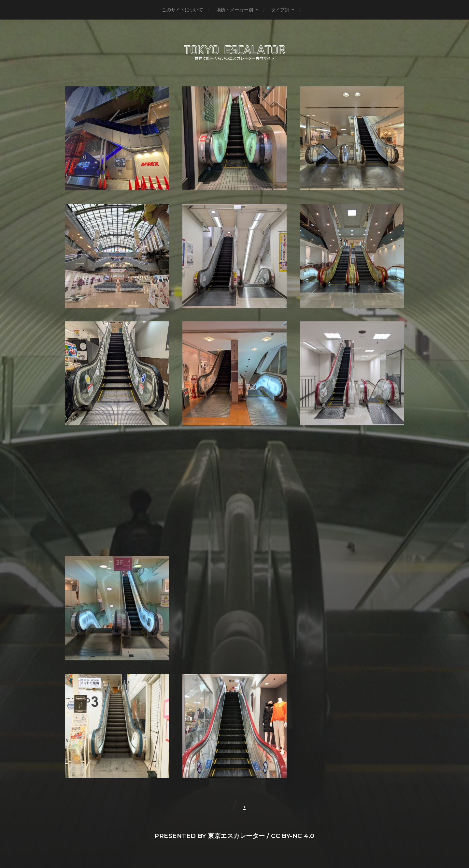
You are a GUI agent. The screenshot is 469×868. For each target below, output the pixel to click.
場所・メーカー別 (235, 10)
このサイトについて (183, 10)
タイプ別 (280, 10)
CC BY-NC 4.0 (293, 836)
